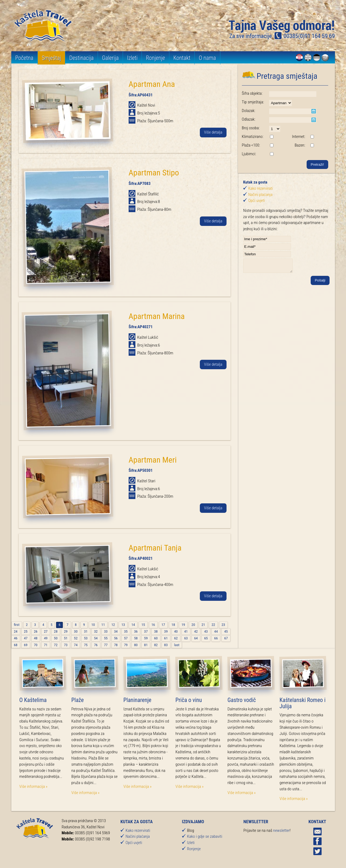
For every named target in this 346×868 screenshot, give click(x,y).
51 (66, 638)
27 (46, 631)
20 (193, 625)
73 (66, 645)
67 (226, 638)
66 (216, 638)
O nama (208, 58)
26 (36, 631)
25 (26, 631)
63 (186, 638)
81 (146, 645)
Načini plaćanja (261, 195)
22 (213, 625)
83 (166, 645)
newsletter (281, 830)
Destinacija (82, 58)
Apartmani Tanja (155, 548)
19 (183, 625)
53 (86, 638)
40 (176, 631)
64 (196, 638)
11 (103, 625)
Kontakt (183, 58)
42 (196, 631)
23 (223, 625)
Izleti (133, 58)
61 (166, 638)
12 (113, 625)
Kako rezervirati (261, 188)
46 (16, 638)
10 (93, 625)
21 (203, 625)
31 (86, 631)
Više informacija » (33, 786)
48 (36, 638)
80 (136, 645)
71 (46, 645)
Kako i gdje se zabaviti (205, 836)
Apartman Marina (157, 316)
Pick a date (314, 111)
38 (156, 631)
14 (133, 625)
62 (176, 638)
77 (106, 645)
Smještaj (52, 58)
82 (156, 645)
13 (123, 625)
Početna (25, 58)
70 (36, 645)
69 (26, 645)
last (177, 645)
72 (56, 645)
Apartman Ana (152, 84)
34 (116, 631)
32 (96, 631)
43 (206, 631)
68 (16, 645)
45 (226, 631)
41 (186, 631)
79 (126, 645)
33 (106, 631)
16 (153, 625)
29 (66, 631)
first (17, 625)
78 (116, 645)
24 (16, 631)
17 (163, 625)
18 (173, 625)
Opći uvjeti (257, 201)
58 (136, 638)
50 (56, 638)
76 (96, 645)
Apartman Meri (153, 460)
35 (126, 631)
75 (86, 645)
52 (76, 638)
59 (146, 638)
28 (56, 631)
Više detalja (213, 133)
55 (106, 638)
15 (143, 625)
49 (46, 638)
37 (146, 631)
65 (206, 638)
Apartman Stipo (154, 173)
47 (26, 638)
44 (216, 631)
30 (76, 631)
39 (166, 631)
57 (126, 638)
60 (156, 638)
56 (116, 638)
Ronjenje (156, 58)
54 (96, 638)
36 (136, 631)
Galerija (111, 58)
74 (76, 645)
